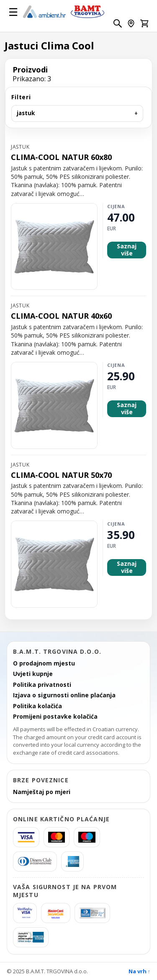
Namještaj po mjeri (42, 792)
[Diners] (35, 861)
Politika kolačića (37, 706)
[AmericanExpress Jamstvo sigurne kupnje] (31, 937)
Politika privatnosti (42, 685)
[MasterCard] (57, 837)
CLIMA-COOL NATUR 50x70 (61, 475)
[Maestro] (87, 837)
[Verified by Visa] (25, 913)
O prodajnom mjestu (44, 663)
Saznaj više (127, 250)
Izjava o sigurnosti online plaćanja (64, 695)
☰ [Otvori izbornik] (13, 12)
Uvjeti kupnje (33, 674)
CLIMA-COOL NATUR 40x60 (61, 316)
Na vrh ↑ (140, 971)
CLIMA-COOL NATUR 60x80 (61, 157)
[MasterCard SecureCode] (56, 913)
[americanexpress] (72, 861)
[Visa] (26, 837)
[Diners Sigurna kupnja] (92, 913)
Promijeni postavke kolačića (55, 717)
